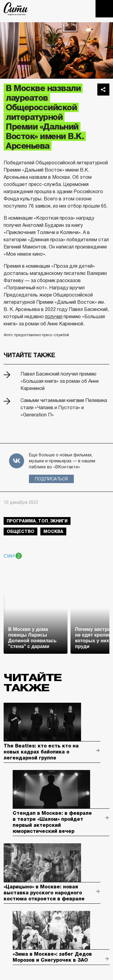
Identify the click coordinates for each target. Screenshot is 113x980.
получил (54, 317)
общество (20, 531)
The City (16, 9)
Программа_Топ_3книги (37, 521)
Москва (53, 531)
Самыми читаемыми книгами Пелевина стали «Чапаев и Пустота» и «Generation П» (64, 408)
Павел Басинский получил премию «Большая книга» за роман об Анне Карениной (60, 381)
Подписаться (51, 479)
